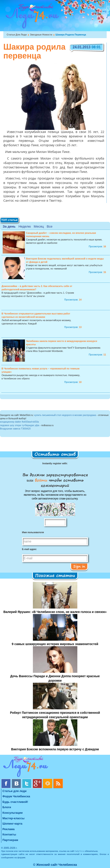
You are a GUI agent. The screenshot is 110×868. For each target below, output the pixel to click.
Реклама (8, 829)
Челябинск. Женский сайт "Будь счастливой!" (31, 17)
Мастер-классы (13, 818)
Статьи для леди (17, 35)
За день (9, 226)
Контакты (9, 834)
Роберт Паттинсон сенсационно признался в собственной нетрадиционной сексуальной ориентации (55, 715)
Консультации (13, 813)
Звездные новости (41, 35)
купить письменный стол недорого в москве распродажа (65, 415)
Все (50, 226)
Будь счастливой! (15, 802)
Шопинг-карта (12, 824)
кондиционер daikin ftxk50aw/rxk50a (19, 422)
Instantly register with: (55, 463)
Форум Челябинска (16, 796)
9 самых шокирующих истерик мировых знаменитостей (55, 644)
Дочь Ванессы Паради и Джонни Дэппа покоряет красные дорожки (55, 678)
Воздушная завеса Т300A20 (15, 429)
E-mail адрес (29, 549)
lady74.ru (80, 851)
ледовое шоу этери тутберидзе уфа (20, 425)
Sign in (79, 566)
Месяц (39, 226)
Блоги (7, 807)
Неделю (25, 226)
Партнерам (10, 840)
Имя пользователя (33, 532)
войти (41, 480)
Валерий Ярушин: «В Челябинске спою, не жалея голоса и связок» (55, 612)
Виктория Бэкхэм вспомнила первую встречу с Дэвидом (55, 749)
